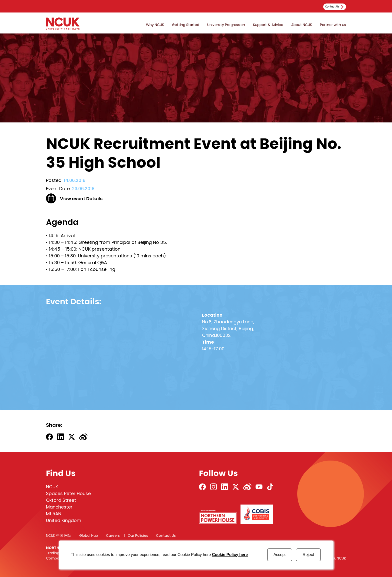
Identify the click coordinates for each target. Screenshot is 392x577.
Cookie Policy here (230, 555)
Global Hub (89, 536)
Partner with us (333, 25)
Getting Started (186, 25)
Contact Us (166, 536)
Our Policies (138, 536)
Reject (308, 555)
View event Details (81, 199)
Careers (113, 536)
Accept (280, 555)
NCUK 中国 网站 (59, 536)
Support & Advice (268, 25)
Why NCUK (155, 25)
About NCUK (302, 25)
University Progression (226, 25)
